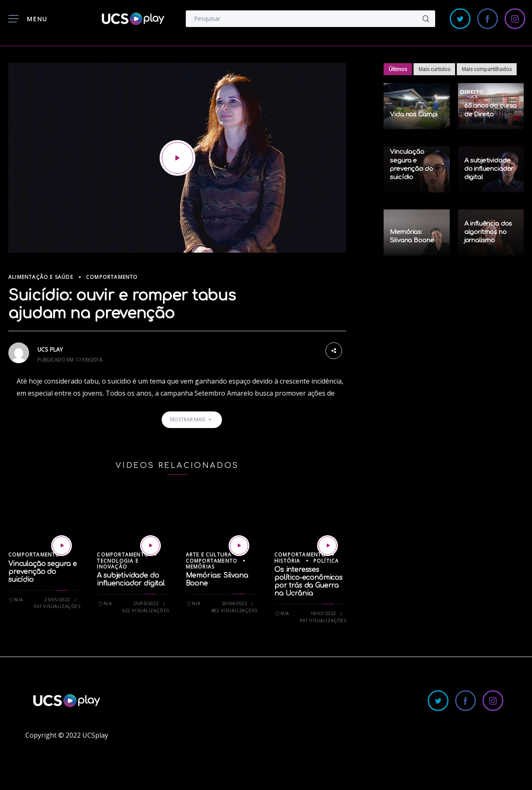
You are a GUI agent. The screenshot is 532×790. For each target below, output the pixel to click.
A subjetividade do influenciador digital (131, 580)
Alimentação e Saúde (41, 277)
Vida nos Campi (414, 114)
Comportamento (112, 277)
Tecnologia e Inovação (117, 564)
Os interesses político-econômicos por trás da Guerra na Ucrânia (308, 582)
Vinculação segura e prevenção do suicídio (43, 572)
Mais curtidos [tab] (434, 69)
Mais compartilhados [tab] (487, 69)
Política (326, 561)
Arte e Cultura (209, 555)
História (287, 561)
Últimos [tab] (398, 69)
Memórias (200, 567)
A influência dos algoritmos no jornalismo (488, 232)
